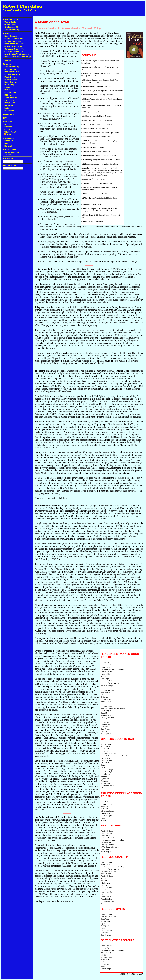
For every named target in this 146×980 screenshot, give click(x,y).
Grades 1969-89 (11, 27)
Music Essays (10, 77)
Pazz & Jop (9, 100)
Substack (9, 141)
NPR (5, 118)
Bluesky (8, 143)
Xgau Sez (7, 60)
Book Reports (10, 36)
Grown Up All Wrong (13, 46)
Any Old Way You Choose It (17, 54)
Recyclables (10, 103)
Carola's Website (12, 152)
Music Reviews (11, 80)
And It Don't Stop (12, 30)
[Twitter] (8, 146)
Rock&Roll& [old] (12, 74)
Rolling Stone (10, 92)
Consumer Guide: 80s (14, 49)
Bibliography (9, 114)
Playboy (8, 87)
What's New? (10, 132)
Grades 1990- (10, 25)
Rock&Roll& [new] (12, 72)
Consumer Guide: (11, 19)
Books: (6, 33)
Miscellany (9, 110)
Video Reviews (11, 98)
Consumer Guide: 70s (14, 51)
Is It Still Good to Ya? (14, 39)
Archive (8, 155)
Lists (7, 108)
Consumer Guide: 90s (14, 44)
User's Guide (10, 22)
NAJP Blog (9, 85)
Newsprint (9, 105)
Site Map (8, 127)
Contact (8, 129)
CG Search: (8, 159)
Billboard (8, 95)
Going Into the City (13, 41)
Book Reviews (11, 82)
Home (7, 124)
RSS (8, 135)
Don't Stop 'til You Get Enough (18, 57)
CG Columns (10, 69)
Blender (8, 90)
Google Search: (10, 165)
